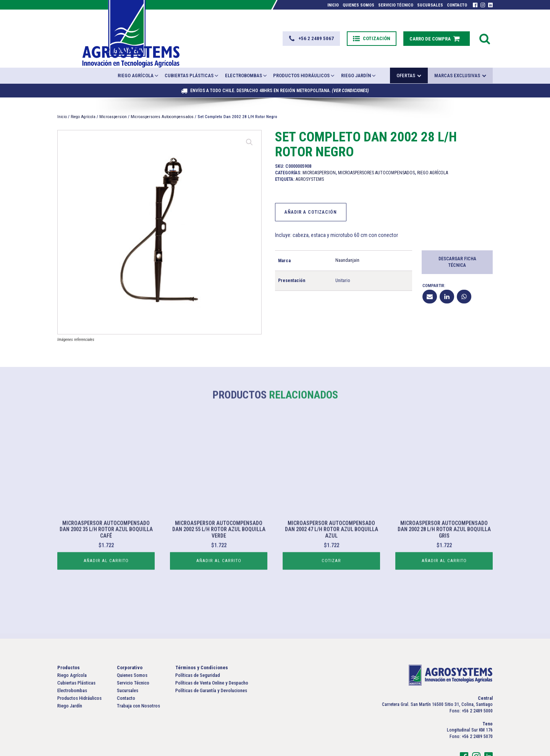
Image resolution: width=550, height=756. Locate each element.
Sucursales (430, 5)
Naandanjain (347, 242)
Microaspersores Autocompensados (162, 98)
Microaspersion (113, 98)
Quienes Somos (358, 5)
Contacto (457, 5)
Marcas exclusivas (460, 57)
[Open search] (485, 29)
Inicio (333, 5)
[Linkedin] (447, 277)
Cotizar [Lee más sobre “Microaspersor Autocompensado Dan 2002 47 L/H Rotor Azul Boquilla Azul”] (332, 566)
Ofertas (409, 57)
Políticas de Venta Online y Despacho (212, 664)
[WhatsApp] (464, 277)
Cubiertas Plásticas (192, 56)
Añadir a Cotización (311, 193)
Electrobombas (246, 56)
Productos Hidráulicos (304, 56)
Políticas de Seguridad (198, 656)
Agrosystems (310, 160)
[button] (307, 29)
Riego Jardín (359, 56)
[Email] (430, 277)
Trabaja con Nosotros (138, 687)
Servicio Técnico (396, 5)
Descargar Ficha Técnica (457, 243)
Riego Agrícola (138, 56)
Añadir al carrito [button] (106, 566)
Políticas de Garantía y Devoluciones (211, 672)
